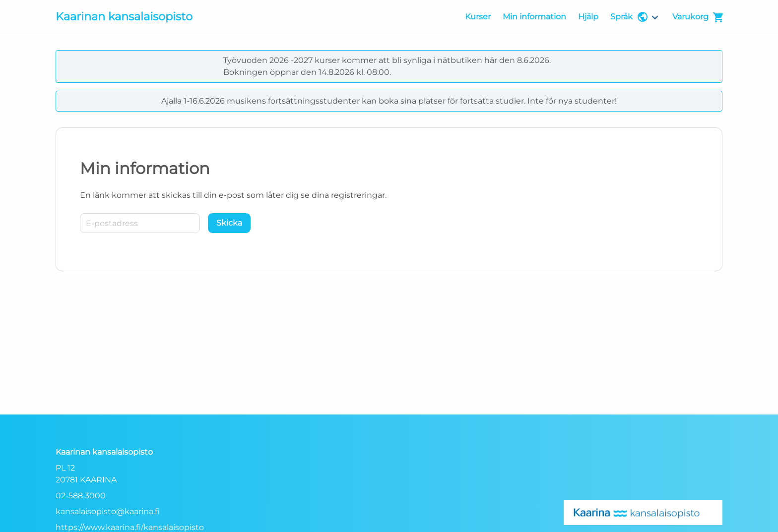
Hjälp (588, 17)
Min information (534, 17)
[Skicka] (229, 223)
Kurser (478, 17)
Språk (629, 17)
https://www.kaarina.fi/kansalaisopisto (130, 527)
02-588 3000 (81, 496)
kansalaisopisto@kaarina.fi (108, 511)
